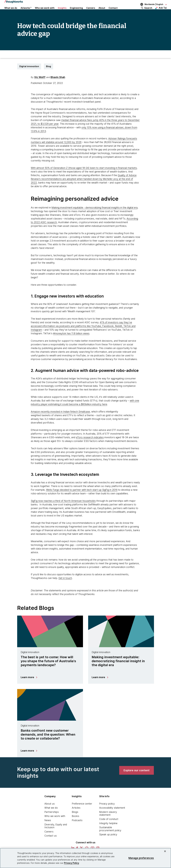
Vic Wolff (40, 85)
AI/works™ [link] (26, 11)
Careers (49, 839)
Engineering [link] (76, 11)
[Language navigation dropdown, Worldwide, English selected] (152, 4)
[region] (86, 858)
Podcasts (77, 828)
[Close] (165, 851)
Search (148, 11)
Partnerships (52, 820)
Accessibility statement (112, 816)
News (48, 828)
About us (50, 812)
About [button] (102, 11)
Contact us (51, 844)
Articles (76, 816)
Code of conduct (109, 827)
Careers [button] (91, 11)
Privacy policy (107, 812)
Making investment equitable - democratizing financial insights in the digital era (94, 215)
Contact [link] (113, 11)
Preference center (82, 812)
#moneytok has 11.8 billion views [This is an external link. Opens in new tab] (71, 341)
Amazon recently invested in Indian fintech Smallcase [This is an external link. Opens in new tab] (60, 419)
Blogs (75, 820)
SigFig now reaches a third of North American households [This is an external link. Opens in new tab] (63, 509)
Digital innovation (29, 74)
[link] (137, 778)
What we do (51, 816)
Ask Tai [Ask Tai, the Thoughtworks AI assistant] (163, 11)
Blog (49, 74)
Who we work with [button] (45, 11)
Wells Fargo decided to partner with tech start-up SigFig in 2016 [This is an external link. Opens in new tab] (82, 498)
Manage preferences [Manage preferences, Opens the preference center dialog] (141, 858)
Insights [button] (62, 11)
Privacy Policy (72, 863)
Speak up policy (108, 842)
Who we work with (55, 824)
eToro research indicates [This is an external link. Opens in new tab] (90, 445)
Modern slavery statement (108, 821)
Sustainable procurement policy (110, 837)
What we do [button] (11, 11)
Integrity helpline (108, 831)
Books (75, 824)
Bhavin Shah (58, 85)
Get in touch (65, 586)
